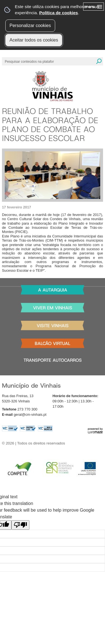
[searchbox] (30, 61)
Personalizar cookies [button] (30, 25)
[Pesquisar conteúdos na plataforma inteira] (99, 61)
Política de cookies (59, 13)
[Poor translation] (20, 525)
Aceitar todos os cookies (34, 40)
